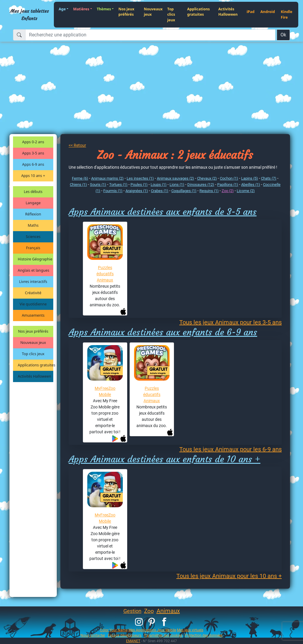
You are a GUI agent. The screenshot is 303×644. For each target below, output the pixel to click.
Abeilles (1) (251, 185)
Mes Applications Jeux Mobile (152, 630)
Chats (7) (269, 178)
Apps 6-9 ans (33, 164)
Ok (283, 35)
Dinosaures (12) (201, 185)
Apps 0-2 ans (33, 142)
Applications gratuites (198, 12)
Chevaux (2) (207, 178)
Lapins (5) (250, 178)
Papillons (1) (228, 185)
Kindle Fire (287, 15)
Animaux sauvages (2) (175, 178)
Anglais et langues (33, 270)
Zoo (149, 611)
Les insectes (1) (140, 178)
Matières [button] (81, 9)
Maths (33, 225)
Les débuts (33, 192)
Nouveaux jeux (153, 12)
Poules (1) (139, 185)
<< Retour (77, 145)
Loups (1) (159, 185)
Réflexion (33, 214)
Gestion (132, 611)
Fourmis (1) (113, 191)
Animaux (168, 611)
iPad (250, 12)
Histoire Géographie (35, 259)
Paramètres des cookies (163, 635)
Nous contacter (93, 635)
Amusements (33, 315)
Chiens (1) (78, 185)
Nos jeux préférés (126, 12)
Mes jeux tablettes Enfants (29, 15)
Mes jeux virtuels (190, 630)
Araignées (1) (137, 191)
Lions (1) (177, 185)
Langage (33, 203)
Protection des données (204, 635)
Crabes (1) (160, 191)
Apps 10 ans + (33, 176)
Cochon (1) (229, 178)
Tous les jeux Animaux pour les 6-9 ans (231, 449)
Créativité (33, 293)
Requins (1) (209, 191)
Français (33, 248)
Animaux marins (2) (107, 178)
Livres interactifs (33, 282)
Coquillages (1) (184, 191)
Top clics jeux (171, 15)
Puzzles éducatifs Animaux (105, 274)
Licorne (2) (246, 191)
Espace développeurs (125, 635)
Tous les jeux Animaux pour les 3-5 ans (231, 322)
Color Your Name (114, 630)
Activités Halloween (228, 12)
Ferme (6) (80, 178)
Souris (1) (98, 185)
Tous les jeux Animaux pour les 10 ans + (229, 576)
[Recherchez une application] (150, 35)
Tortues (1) (118, 185)
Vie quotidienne (33, 304)
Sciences (33, 237)
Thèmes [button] (104, 9)
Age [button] (62, 9)
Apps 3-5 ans (33, 153)
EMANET (133, 641)
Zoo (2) (228, 191)
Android (268, 12)
